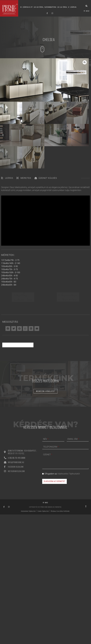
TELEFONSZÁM (51, 500)
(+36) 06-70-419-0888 (17, 511)
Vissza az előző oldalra (18, 398)
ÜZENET (48, 508)
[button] (85, 62)
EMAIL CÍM (73, 492)
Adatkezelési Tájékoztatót (69, 527)
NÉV (46, 492)
